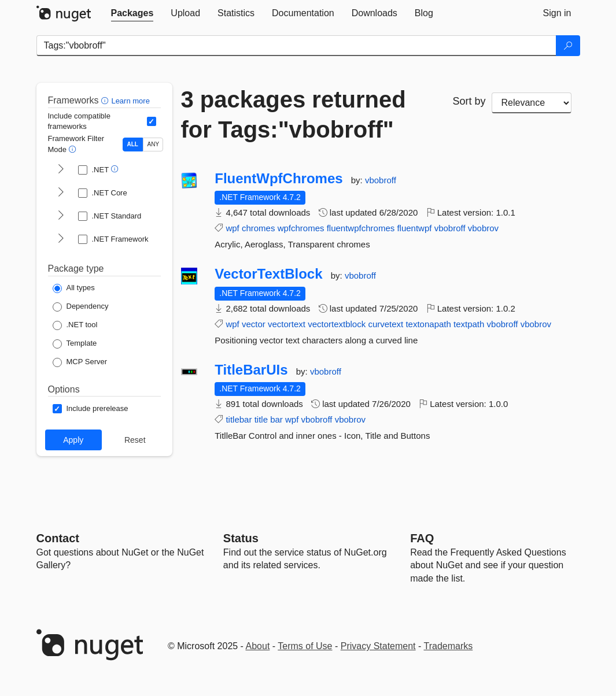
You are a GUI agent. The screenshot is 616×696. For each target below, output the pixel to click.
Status (241, 538)
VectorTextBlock (268, 274)
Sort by (469, 101)
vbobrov (483, 228)
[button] (106, 100)
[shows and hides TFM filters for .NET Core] (61, 193)
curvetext (386, 324)
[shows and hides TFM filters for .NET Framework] (61, 239)
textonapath (428, 324)
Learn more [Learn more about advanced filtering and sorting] (130, 101)
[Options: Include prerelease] (91, 409)
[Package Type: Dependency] (81, 307)
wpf (232, 228)
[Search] (568, 46)
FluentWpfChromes (279, 179)
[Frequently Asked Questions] (422, 538)
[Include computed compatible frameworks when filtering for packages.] (152, 121)
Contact (58, 538)
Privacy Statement (378, 646)
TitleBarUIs (251, 370)
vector (254, 324)
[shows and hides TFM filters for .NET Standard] (61, 216)
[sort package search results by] (532, 103)
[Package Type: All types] (74, 288)
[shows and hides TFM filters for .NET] (61, 170)
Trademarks (449, 646)
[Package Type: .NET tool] (75, 325)
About (258, 646)
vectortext (287, 324)
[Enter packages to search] (296, 46)
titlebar (239, 419)
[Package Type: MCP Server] (80, 362)
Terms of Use (305, 646)
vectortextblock (337, 324)
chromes (259, 228)
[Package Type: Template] (75, 344)
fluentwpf (414, 228)
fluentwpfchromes (361, 228)
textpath (469, 324)
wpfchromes (301, 228)
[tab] (132, 13)
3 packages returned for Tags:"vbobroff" (294, 114)
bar (276, 419)
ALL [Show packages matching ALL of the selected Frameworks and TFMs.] (133, 144)
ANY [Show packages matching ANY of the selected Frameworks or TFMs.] (154, 144)
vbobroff (381, 180)
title (261, 419)
